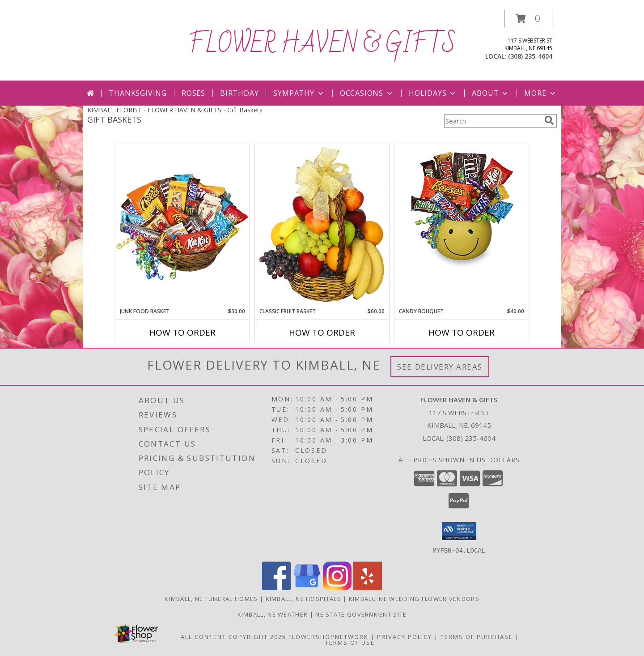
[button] (528, 19)
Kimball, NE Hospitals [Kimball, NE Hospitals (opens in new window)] (303, 598)
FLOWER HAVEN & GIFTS (322, 44)
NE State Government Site (361, 614)
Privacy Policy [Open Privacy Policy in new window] (405, 636)
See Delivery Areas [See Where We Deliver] (440, 367)
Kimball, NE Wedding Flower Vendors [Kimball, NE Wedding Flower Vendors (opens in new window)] (414, 598)
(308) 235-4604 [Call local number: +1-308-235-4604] (530, 56)
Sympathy (299, 93)
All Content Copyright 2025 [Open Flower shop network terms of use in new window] (233, 636)
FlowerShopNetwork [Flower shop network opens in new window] (328, 636)
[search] (549, 120)
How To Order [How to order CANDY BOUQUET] (462, 332)
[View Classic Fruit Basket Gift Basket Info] (322, 226)
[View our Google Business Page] (307, 587)
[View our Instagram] (337, 587)
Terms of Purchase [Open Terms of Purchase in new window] (477, 636)
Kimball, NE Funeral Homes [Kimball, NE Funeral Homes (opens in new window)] (211, 598)
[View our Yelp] (368, 587)
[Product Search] (492, 121)
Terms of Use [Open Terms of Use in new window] (350, 642)
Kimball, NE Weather (273, 614)
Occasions (367, 93)
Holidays (433, 93)
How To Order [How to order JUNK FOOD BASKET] (182, 332)
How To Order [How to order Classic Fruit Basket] (322, 332)
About (491, 93)
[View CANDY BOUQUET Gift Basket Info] (462, 208)
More (540, 93)
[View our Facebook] (276, 587)
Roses (193, 93)
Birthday (239, 93)
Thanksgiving (138, 93)
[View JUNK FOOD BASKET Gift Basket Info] (182, 226)
